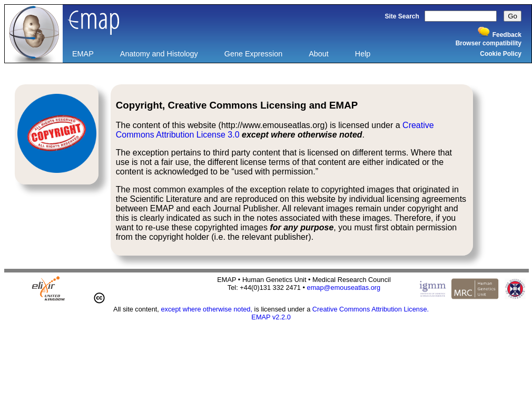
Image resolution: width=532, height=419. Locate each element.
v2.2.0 (282, 317)
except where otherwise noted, (206, 309)
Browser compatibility (489, 43)
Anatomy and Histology (159, 54)
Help (363, 54)
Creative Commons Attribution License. (371, 309)
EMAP (83, 54)
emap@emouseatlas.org (344, 288)
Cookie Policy (501, 54)
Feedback (507, 35)
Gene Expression (253, 54)
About (319, 54)
